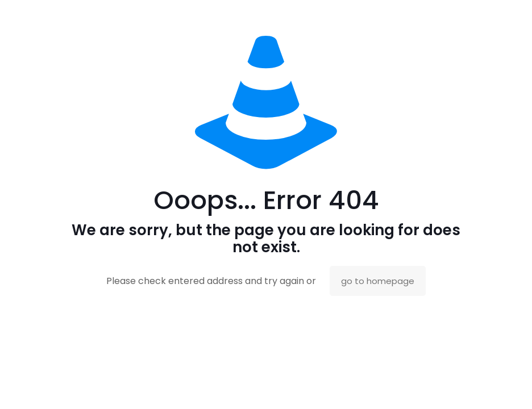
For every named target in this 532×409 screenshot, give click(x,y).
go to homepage (378, 281)
